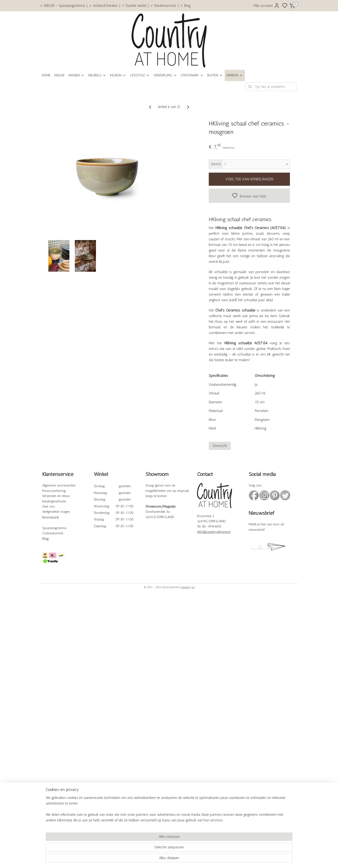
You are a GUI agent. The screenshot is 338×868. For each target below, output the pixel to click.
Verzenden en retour (56, 496)
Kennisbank (51, 517)
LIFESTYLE (140, 75)
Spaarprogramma (54, 528)
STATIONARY (192, 75)
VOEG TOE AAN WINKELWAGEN (249, 179)
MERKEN (235, 75)
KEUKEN (118, 75)
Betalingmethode (54, 501)
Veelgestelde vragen (56, 512)
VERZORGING (165, 75)
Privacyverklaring (54, 491)
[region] (138, 848)
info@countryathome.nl (214, 532)
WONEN (76, 75)
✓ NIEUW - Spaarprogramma (62, 6)
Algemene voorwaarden (59, 485)
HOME (46, 75)
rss (193, 587)
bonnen (58, 533)
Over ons (49, 506)
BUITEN (215, 75)
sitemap (185, 587)
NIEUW (59, 75)
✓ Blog (185, 6)
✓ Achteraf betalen (103, 6)
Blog (46, 539)
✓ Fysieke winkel (134, 6)
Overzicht (220, 446)
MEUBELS (97, 75)
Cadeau (47, 533)
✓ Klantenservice (163, 6)
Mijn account (267, 6)
